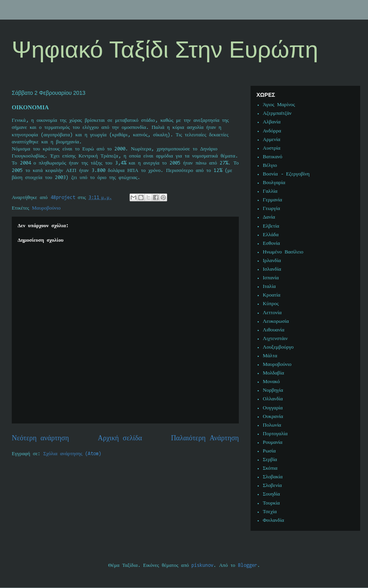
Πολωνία (272, 425)
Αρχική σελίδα (120, 439)
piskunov (202, 565)
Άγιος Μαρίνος (279, 105)
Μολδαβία (273, 373)
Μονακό (271, 382)
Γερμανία (272, 200)
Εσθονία (271, 243)
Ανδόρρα (272, 131)
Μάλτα (270, 356)
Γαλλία (270, 191)
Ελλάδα (271, 235)
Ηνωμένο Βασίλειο (283, 252)
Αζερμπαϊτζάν (277, 113)
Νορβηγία (273, 390)
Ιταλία (269, 287)
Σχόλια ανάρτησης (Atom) (73, 454)
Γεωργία (271, 209)
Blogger (248, 565)
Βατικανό (272, 157)
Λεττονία (272, 313)
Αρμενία (271, 140)
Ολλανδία (273, 399)
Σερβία (270, 460)
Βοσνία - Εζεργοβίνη (286, 174)
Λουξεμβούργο (278, 347)
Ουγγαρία (273, 408)
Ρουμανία (272, 442)
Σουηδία (271, 494)
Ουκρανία (273, 417)
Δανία (269, 217)
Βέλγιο (270, 166)
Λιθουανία (273, 330)
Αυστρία (271, 148)
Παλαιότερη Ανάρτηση (205, 439)
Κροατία (271, 295)
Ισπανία (271, 278)
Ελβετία (271, 226)
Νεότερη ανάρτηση (40, 439)
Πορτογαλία (275, 434)
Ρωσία (269, 451)
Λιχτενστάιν (275, 339)
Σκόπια (270, 468)
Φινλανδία (273, 520)
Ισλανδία (272, 269)
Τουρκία (271, 503)
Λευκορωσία (276, 321)
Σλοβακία (273, 477)
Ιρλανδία (272, 261)
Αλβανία (271, 122)
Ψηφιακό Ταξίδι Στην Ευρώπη (165, 50)
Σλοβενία (272, 486)
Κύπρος (271, 304)
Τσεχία (270, 512)
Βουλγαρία (274, 183)
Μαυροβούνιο (46, 208)
